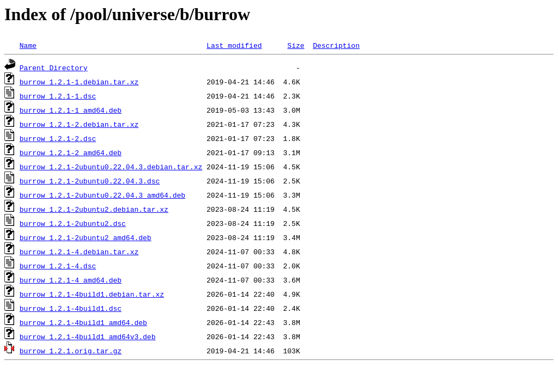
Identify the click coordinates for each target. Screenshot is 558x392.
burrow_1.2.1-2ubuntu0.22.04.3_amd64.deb (102, 195)
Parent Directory (54, 68)
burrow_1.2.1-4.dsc (58, 266)
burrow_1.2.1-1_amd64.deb (71, 110)
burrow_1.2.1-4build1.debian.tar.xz (92, 294)
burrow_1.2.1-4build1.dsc (71, 308)
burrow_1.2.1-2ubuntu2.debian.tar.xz (94, 209)
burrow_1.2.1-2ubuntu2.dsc (73, 223)
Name (28, 45)
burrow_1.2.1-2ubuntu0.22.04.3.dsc (90, 181)
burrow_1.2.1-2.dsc (58, 138)
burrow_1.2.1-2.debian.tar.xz (79, 124)
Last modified (234, 45)
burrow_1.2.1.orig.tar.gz (71, 351)
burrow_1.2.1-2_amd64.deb (71, 152)
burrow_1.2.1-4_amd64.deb (71, 280)
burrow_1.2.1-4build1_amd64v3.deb (88, 336)
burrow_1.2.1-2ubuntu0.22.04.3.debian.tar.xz (111, 167)
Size (296, 45)
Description (336, 45)
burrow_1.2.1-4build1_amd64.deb (83, 322)
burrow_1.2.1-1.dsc (58, 96)
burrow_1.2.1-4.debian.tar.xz (79, 252)
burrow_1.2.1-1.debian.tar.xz (79, 82)
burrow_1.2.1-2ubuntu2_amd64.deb (86, 237)
